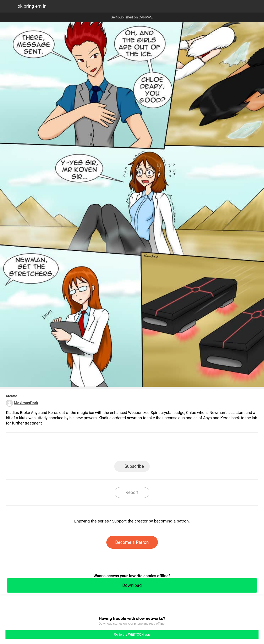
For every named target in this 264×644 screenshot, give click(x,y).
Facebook (112, 448)
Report (132, 492)
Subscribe (134, 466)
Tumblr (152, 448)
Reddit (172, 448)
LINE (93, 448)
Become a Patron (132, 542)
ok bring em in (32, 6)
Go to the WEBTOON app (132, 635)
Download (132, 585)
